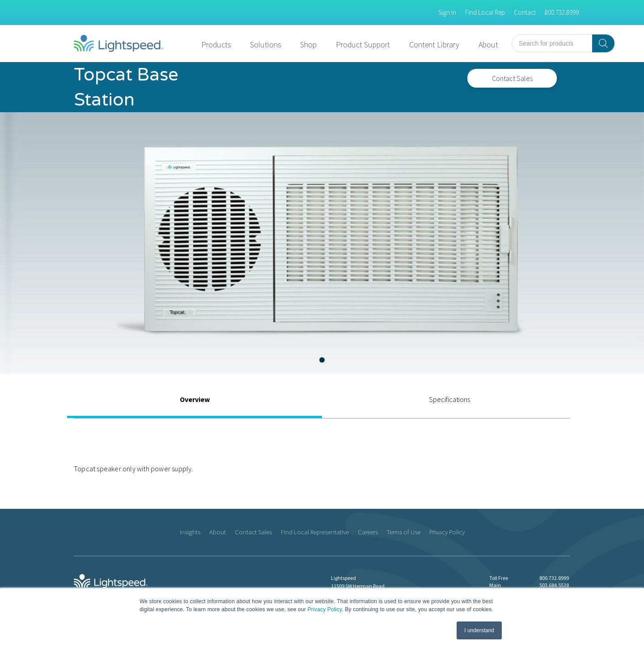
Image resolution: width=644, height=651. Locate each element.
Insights (190, 532)
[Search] (603, 43)
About (488, 44)
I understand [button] (479, 630)
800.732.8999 (562, 12)
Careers (368, 532)
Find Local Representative (315, 532)
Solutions (265, 44)
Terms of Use (404, 532)
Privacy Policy (325, 609)
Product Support (363, 44)
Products (216, 44)
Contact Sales (512, 78)
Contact (525, 12)
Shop (308, 44)
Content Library (434, 44)
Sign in (447, 12)
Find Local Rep (485, 12)
